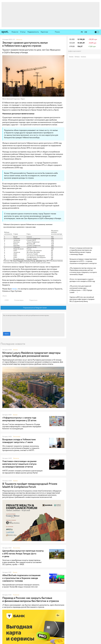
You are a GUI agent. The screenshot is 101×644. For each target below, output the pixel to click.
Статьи (23, 32)
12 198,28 (81, 39)
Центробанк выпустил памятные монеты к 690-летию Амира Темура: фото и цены (23, 554)
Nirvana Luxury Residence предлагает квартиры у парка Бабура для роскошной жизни (31, 354)
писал (14, 289)
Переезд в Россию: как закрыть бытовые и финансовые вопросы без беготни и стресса (31, 599)
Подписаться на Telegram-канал (33, 308)
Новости (15, 32)
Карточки (44, 32)
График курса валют (75, 51)
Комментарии (18, 300)
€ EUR (72, 43)
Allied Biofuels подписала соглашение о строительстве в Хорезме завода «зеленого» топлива (21, 578)
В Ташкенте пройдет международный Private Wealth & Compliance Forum (30, 485)
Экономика (17, 437)
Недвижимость (33, 32)
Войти (7, 334)
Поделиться (32, 300)
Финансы (16, 458)
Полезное (16, 595)
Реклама (71, 57)
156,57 (80, 46)
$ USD (72, 39)
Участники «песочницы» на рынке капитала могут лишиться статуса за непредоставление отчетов (19, 464)
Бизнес (15, 350)
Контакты (83, 57)
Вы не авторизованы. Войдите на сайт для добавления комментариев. (33, 322)
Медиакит (77, 57)
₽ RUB (72, 46)
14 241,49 (81, 43)
